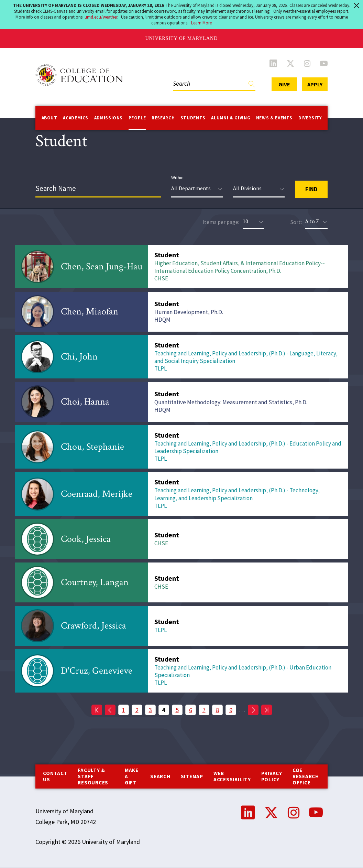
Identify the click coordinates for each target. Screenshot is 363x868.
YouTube (324, 63)
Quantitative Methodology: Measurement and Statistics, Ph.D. (231, 402)
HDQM (162, 320)
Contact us (55, 776)
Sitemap (192, 776)
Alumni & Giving (231, 118)
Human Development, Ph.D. (189, 312)
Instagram (307, 63)
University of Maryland (182, 38)
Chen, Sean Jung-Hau (102, 266)
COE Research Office (306, 776)
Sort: (296, 222)
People (137, 118)
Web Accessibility (232, 776)
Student (167, 255)
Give (284, 84)
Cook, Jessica (86, 539)
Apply (315, 84)
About (49, 118)
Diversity (310, 118)
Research (163, 118)
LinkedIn (273, 63)
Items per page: (221, 222)
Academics (76, 118)
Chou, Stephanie (92, 447)
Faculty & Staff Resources (93, 776)
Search (160, 776)
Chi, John (79, 357)
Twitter (290, 63)
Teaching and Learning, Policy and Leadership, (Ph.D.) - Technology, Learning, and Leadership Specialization (237, 494)
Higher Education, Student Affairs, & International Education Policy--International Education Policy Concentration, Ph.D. (240, 267)
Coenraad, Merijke (97, 494)
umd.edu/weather (101, 17)
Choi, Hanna (85, 402)
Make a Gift (132, 776)
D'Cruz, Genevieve (97, 671)
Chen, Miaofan (90, 312)
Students (193, 118)
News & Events (274, 118)
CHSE (161, 278)
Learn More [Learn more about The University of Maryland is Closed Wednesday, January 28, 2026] (201, 23)
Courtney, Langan (95, 582)
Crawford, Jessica (93, 626)
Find (252, 85)
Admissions (109, 118)
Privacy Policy (272, 776)
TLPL (161, 368)
